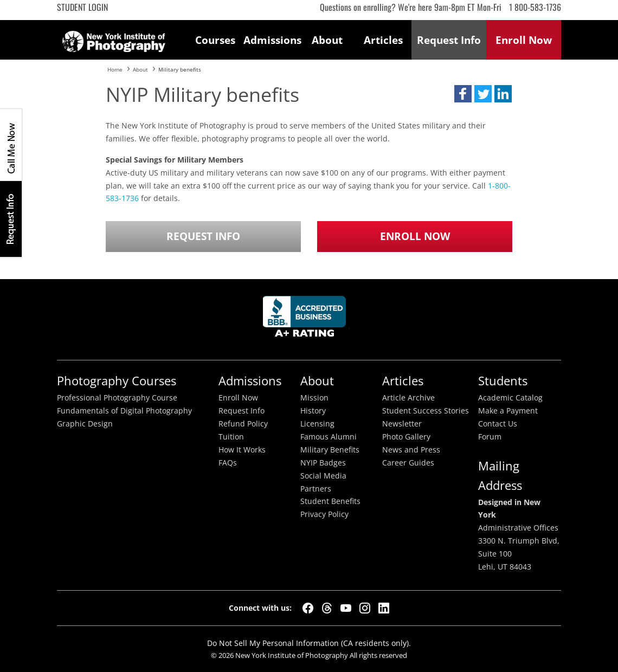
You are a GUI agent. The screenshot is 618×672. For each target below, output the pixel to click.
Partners (316, 489)
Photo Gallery (406, 437)
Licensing (317, 424)
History (313, 411)
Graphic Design (85, 424)
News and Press (411, 450)
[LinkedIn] (384, 608)
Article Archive (408, 398)
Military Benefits (330, 450)
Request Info (11, 219)
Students (503, 381)
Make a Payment (508, 411)
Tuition (231, 437)
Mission (314, 398)
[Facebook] (308, 608)
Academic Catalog (510, 398)
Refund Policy (243, 424)
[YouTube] (346, 608)
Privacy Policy (324, 514)
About (327, 40)
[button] (463, 94)
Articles (383, 40)
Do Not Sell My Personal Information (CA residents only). (309, 643)
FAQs (228, 463)
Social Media (323, 476)
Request (449, 40)
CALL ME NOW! (11, 145)
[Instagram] (365, 608)
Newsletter (402, 424)
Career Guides (408, 463)
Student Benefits (330, 501)
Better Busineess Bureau (306, 319)
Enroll (524, 40)
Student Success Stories (426, 411)
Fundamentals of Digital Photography (124, 411)
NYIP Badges (323, 463)
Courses (215, 40)
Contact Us (498, 424)
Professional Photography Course (117, 398)
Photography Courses (117, 381)
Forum (490, 437)
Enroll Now (415, 236)
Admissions (272, 40)
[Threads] (327, 608)
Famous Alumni (329, 437)
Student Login (82, 7)
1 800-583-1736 (535, 7)
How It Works (242, 450)
